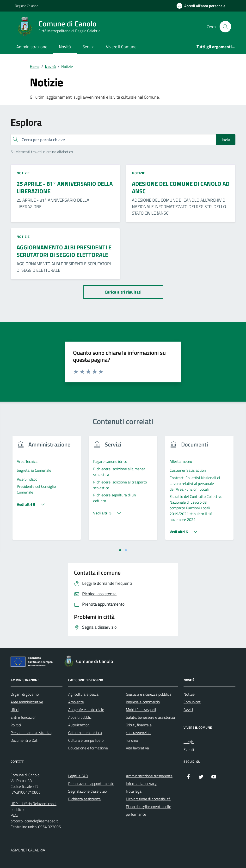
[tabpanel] (47, 491)
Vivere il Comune (121, 47)
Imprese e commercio (143, 702)
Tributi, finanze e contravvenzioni (139, 729)
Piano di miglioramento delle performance (148, 810)
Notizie (189, 694)
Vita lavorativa (137, 748)
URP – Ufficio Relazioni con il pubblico (34, 807)
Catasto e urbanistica (85, 733)
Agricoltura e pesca (83, 694)
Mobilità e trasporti (141, 710)
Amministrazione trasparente (149, 776)
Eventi (189, 749)
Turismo (132, 740)
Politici (16, 725)
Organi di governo (25, 694)
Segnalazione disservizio (87, 791)
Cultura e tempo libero (86, 740)
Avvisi (188, 710)
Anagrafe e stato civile (86, 710)
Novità (65, 47)
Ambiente (76, 702)
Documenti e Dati (24, 740)
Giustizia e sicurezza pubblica (149, 694)
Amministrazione (32, 47)
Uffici (15, 710)
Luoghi (189, 742)
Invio (226, 139)
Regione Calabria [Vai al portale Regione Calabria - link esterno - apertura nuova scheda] (27, 6)
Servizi (88, 47)
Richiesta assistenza (84, 799)
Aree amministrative (27, 702)
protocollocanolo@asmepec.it (34, 821)
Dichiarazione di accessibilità (148, 799)
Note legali (135, 791)
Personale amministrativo (31, 733)
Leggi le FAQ (78, 776)
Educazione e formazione (88, 748)
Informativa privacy (141, 784)
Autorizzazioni (79, 725)
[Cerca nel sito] (225, 27)
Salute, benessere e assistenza (150, 717)
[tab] (120, 550)
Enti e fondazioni (24, 717)
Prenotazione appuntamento (91, 784)
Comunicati (192, 702)
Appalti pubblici (80, 717)
